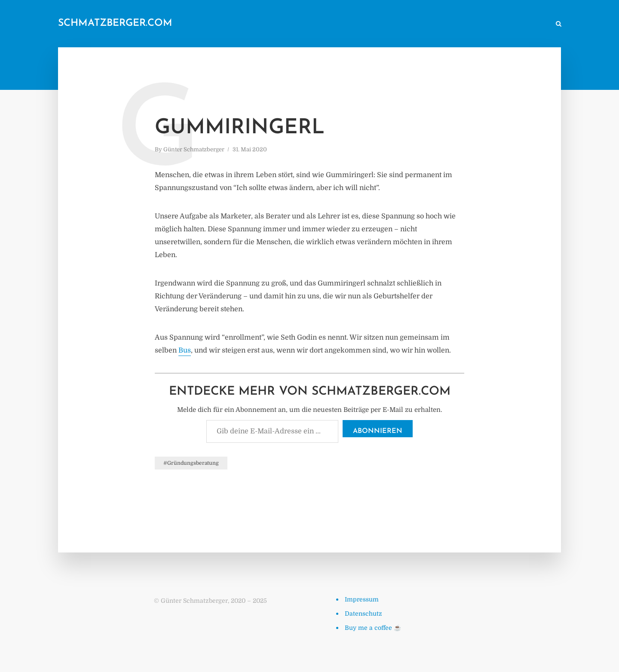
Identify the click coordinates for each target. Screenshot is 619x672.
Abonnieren (378, 431)
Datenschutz (363, 614)
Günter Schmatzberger (194, 149)
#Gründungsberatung (191, 463)
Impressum (362, 599)
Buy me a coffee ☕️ (373, 628)
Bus (185, 350)
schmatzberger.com (115, 23)
